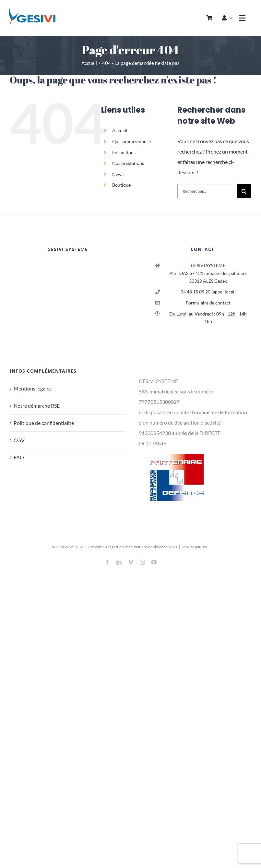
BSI (204, 547)
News (118, 174)
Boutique (121, 185)
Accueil (120, 130)
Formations (124, 152)
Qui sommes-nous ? (132, 141)
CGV (19, 440)
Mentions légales (33, 388)
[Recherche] (244, 191)
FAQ (19, 457)
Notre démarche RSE (37, 406)
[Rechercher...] (207, 191)
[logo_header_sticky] (32, 9)
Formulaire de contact (208, 303)
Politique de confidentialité (44, 423)
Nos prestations (128, 163)
